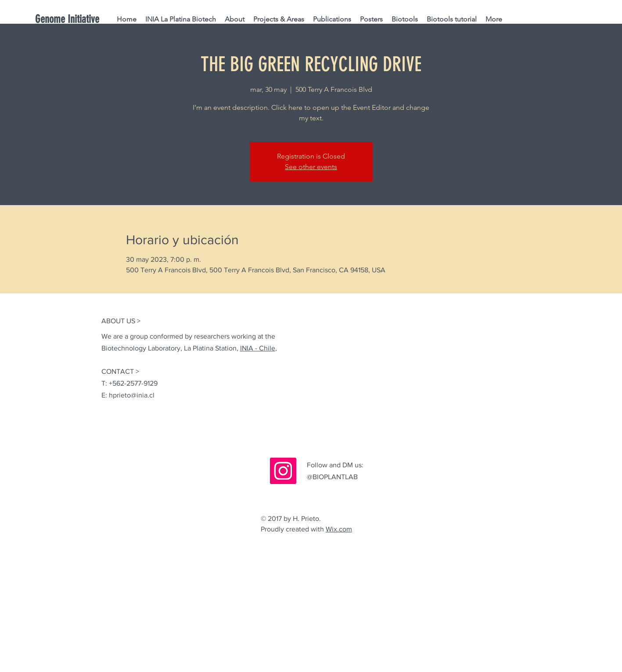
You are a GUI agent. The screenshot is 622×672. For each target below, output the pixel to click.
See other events (311, 167)
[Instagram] (283, 471)
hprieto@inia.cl (132, 395)
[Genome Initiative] (81, 19)
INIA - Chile (258, 348)
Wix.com (339, 529)
